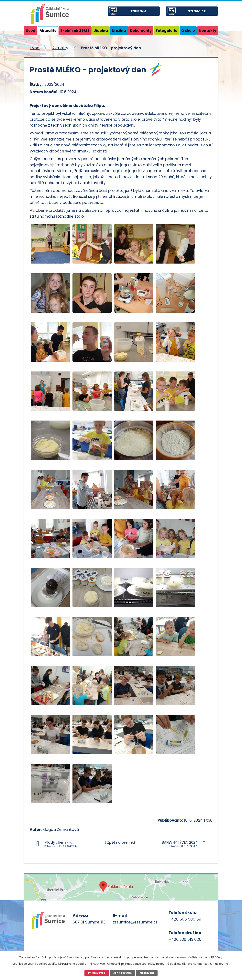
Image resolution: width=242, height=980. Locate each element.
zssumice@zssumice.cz (135, 922)
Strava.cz (200, 14)
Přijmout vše (96, 973)
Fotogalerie (167, 31)
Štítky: (36, 84)
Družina (119, 31)
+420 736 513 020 (185, 939)
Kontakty (208, 31)
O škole (188, 31)
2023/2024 (54, 84)
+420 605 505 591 (186, 919)
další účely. (215, 957)
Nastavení (148, 973)
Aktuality (48, 31)
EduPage (142, 14)
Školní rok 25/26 (75, 31)
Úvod (31, 31)
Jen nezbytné (122, 973)
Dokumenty (141, 31)
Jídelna (101, 31)
